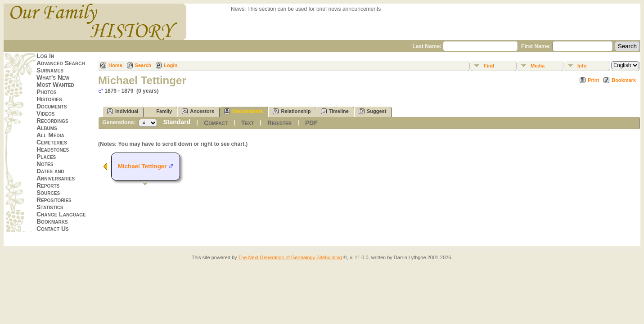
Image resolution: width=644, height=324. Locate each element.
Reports (48, 185)
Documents (52, 106)
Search (143, 65)
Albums (47, 128)
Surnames (50, 70)
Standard (177, 122)
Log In (45, 56)
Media (538, 66)
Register (279, 123)
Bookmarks (52, 221)
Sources (48, 193)
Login (171, 65)
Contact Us (53, 229)
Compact (216, 123)
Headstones (53, 149)
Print (593, 80)
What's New (53, 77)
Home (115, 65)
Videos (45, 113)
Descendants (243, 111)
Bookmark (624, 80)
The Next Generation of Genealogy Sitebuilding (290, 257)
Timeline (335, 111)
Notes (45, 164)
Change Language (61, 214)
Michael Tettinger (142, 166)
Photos (47, 92)
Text (248, 123)
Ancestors (198, 111)
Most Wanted (55, 85)
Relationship (292, 111)
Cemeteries (52, 142)
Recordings (52, 121)
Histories (49, 99)
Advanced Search (61, 63)
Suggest (372, 111)
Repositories (54, 200)
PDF (311, 123)
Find (489, 66)
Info (582, 66)
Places (46, 157)
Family (160, 111)
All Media (50, 135)
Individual (123, 111)
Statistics (50, 207)
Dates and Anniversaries (56, 175)
